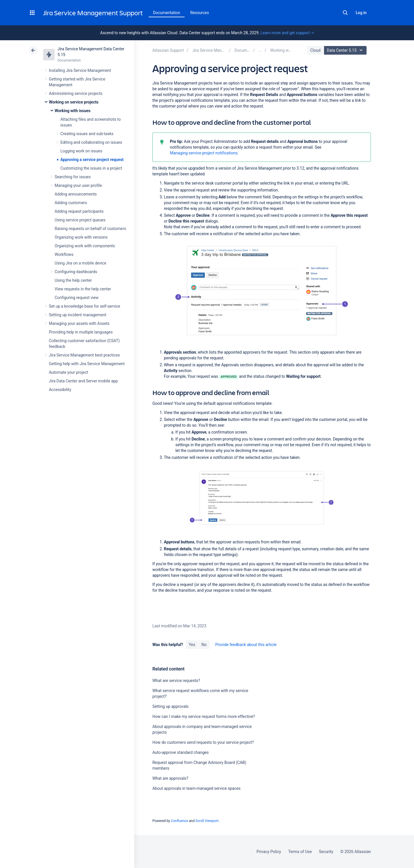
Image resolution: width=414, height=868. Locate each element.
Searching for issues (73, 177)
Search (345, 13)
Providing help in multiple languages (81, 332)
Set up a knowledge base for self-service (85, 306)
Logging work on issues (81, 151)
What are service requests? (176, 681)
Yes (192, 645)
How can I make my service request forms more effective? (204, 716)
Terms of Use (300, 852)
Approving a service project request (92, 160)
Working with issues (73, 111)
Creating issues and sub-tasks (87, 134)
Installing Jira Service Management (80, 70)
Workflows (64, 254)
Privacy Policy (269, 852)
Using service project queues (80, 220)
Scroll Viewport (207, 821)
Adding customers (71, 203)
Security (326, 852)
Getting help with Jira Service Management (87, 364)
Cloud (315, 50)
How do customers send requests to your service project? (203, 742)
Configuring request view (77, 298)
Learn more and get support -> (287, 33)
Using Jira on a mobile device (80, 263)
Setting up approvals (170, 706)
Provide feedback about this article (246, 645)
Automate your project (69, 372)
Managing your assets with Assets (79, 323)
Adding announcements (76, 194)
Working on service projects (74, 102)
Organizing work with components (85, 246)
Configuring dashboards (76, 272)
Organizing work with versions (81, 237)
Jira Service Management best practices (84, 355)
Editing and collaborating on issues (91, 142)
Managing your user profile (78, 185)
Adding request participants (79, 211)
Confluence (179, 821)
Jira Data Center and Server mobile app (83, 381)
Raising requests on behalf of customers (90, 229)
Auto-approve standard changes (181, 752)
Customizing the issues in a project (91, 168)
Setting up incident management (78, 315)
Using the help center (73, 280)
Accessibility (60, 390)
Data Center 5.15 (346, 50)
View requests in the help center (83, 289)
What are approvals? (170, 778)
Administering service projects (76, 93)
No (204, 645)
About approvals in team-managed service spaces (197, 788)
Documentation (167, 13)
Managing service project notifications (204, 153)
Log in (361, 13)
